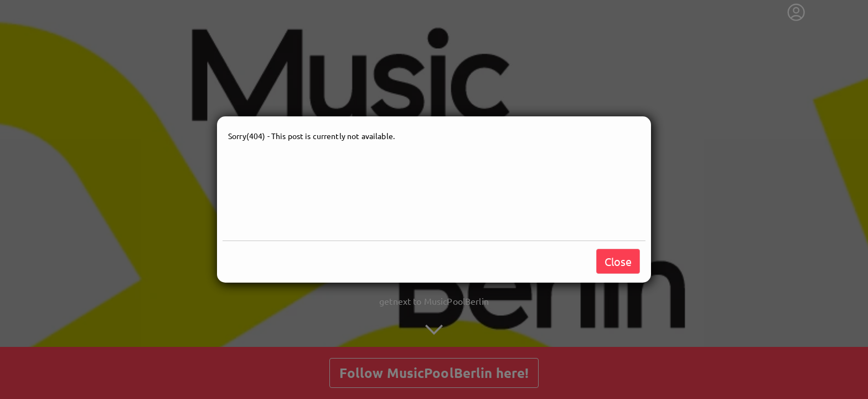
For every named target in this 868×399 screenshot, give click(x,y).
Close (618, 261)
